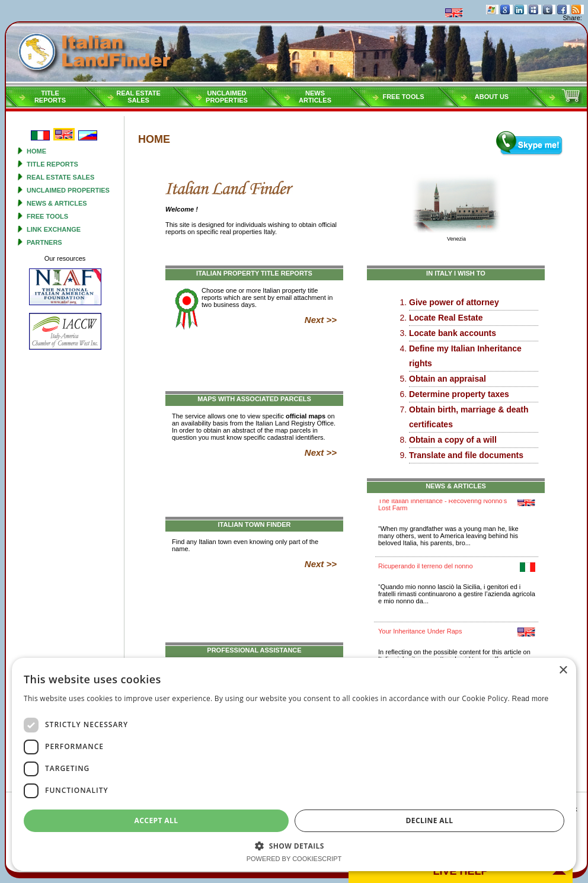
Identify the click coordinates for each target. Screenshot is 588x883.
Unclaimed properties (68, 190)
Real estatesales (138, 97)
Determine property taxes (459, 394)
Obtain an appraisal (448, 379)
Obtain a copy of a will (453, 440)
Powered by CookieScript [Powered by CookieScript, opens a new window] (294, 859)
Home (36, 151)
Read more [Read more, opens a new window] (530, 699)
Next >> (321, 320)
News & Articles (57, 203)
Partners (44, 242)
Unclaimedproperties (227, 97)
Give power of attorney (454, 302)
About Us (492, 97)
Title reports (52, 164)
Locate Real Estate (446, 318)
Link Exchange (54, 229)
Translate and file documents (466, 455)
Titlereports (50, 97)
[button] (294, 845)
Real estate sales (60, 177)
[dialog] (294, 764)
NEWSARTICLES (315, 97)
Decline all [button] (430, 820)
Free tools (403, 97)
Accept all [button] (156, 820)
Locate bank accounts (453, 333)
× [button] (563, 671)
